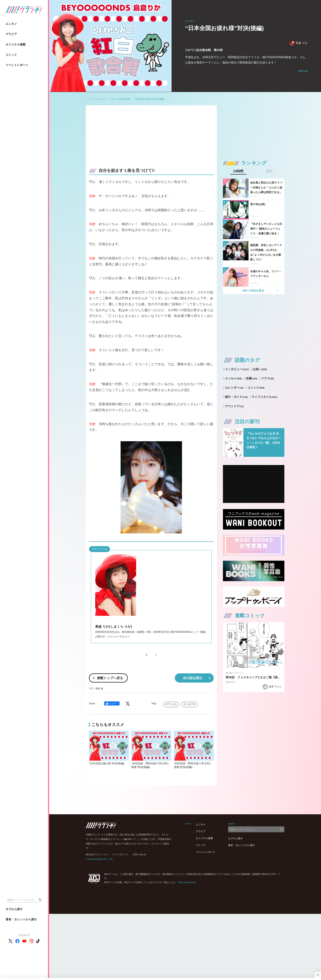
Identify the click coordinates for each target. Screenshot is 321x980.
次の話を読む (193, 678)
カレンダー (234, 388)
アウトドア (234, 406)
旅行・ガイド (236, 397)
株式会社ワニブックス (97, 854)
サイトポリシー (120, 854)
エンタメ (11, 24)
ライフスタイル (264, 397)
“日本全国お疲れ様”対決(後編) (150, 99)
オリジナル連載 (16, 44)
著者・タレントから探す (21, 919)
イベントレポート (17, 65)
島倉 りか (299, 43)
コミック (11, 55)
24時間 (238, 171)
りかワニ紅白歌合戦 (120, 99)
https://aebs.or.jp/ (187, 882)
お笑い (260, 369)
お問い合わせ (139, 854)
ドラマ (268, 378)
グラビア (11, 34)
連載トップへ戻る (110, 678)
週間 (269, 171)
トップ (89, 99)
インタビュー (237, 369)
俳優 (251, 378)
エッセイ (233, 378)
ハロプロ (191, 704)
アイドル (172, 704)
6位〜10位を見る (254, 290)
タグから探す (14, 909)
